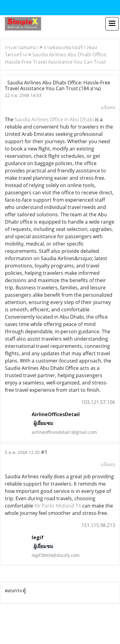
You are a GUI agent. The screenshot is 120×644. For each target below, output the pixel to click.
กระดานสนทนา (22, 47)
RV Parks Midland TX (58, 506)
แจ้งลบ (108, 107)
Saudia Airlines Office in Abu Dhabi (54, 119)
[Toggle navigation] (112, 24)
